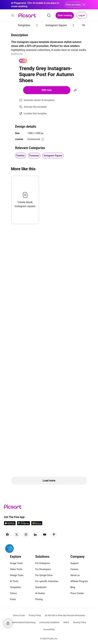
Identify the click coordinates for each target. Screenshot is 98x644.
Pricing (39, 599)
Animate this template (35, 107)
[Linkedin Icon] (35, 535)
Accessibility (49, 629)
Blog (73, 587)
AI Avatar (40, 593)
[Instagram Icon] (26, 535)
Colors (13, 593)
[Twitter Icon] (17, 535)
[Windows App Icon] (37, 524)
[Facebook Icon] (7, 535)
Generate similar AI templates (39, 100)
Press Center (77, 593)
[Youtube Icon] (45, 535)
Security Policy (80, 622)
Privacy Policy (35, 615)
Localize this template (35, 113)
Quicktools (41, 587)
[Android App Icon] (23, 524)
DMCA (66, 622)
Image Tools (16, 563)
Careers (74, 569)
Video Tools (16, 569)
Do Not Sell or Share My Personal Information (65, 615)
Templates (15, 587)
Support (75, 563)
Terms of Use (19, 615)
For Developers (43, 569)
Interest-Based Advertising (24, 622)
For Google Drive (44, 575)
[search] (49, 15)
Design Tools (17, 575)
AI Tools (14, 581)
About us (75, 575)
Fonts (13, 599)
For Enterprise (43, 563)
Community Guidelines (49, 622)
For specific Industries (47, 581)
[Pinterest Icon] (54, 535)
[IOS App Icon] (10, 524)
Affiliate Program (79, 581)
